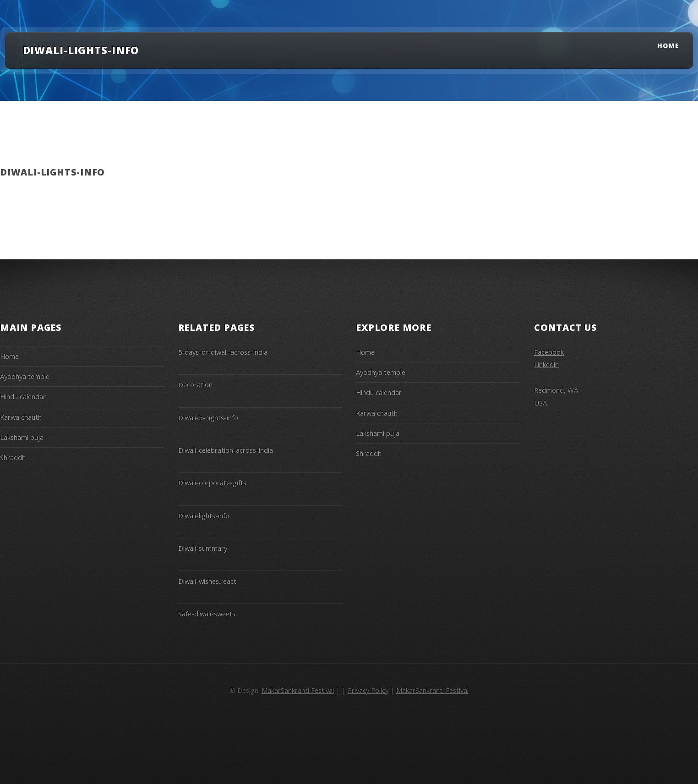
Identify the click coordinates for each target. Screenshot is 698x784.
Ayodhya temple (25, 376)
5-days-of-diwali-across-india (223, 352)
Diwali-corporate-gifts (212, 482)
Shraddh (13, 457)
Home (668, 46)
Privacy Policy (368, 690)
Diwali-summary (203, 548)
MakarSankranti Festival (298, 690)
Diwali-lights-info (204, 515)
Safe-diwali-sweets (207, 614)
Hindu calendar (23, 396)
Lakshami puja (22, 437)
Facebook (549, 352)
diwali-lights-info (81, 50)
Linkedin (546, 364)
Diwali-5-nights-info (208, 417)
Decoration (195, 384)
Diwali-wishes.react (207, 581)
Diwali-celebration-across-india (226, 450)
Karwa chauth (21, 417)
